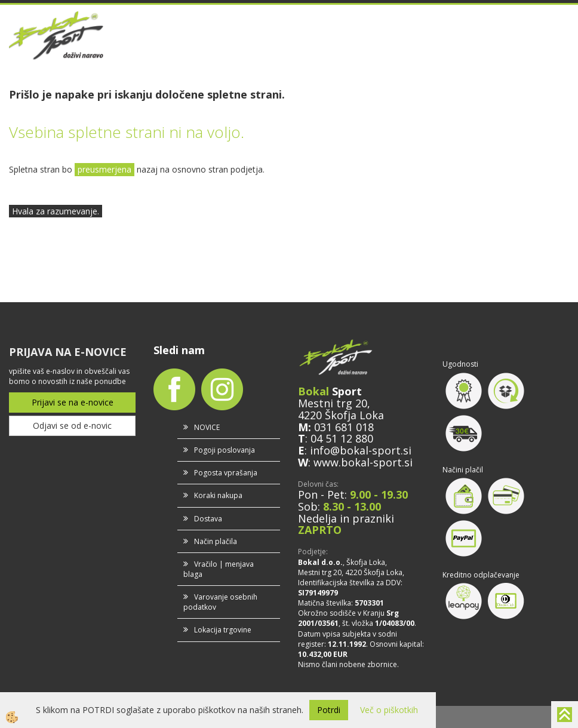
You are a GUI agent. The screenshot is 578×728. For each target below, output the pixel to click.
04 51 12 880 (342, 438)
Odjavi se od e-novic (72, 426)
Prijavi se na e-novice (73, 402)
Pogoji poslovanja (225, 450)
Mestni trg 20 (333, 403)
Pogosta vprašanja (226, 473)
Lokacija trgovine (223, 630)
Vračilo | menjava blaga (219, 569)
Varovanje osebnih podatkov (220, 602)
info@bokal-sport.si (361, 450)
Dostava (208, 519)
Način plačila (216, 541)
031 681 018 (344, 427)
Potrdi (329, 710)
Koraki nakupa (218, 495)
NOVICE (207, 427)
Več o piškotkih (389, 710)
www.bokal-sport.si (363, 462)
